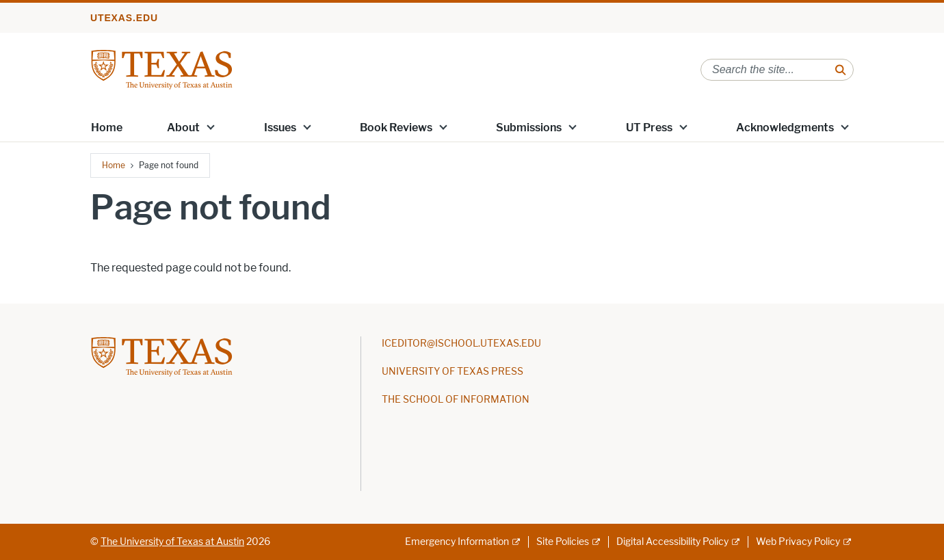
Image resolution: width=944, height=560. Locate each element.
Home (107, 128)
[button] (211, 126)
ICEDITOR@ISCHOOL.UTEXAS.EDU (461, 344)
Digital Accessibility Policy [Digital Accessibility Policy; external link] (672, 542)
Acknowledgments (785, 128)
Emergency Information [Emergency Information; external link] (457, 542)
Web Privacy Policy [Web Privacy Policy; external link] (798, 542)
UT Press (649, 128)
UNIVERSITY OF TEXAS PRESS (453, 372)
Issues (280, 128)
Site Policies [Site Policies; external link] (563, 542)
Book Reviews (396, 128)
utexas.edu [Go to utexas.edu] (124, 18)
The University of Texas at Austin (172, 542)
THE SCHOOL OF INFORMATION (456, 400)
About (183, 128)
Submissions (529, 128)
